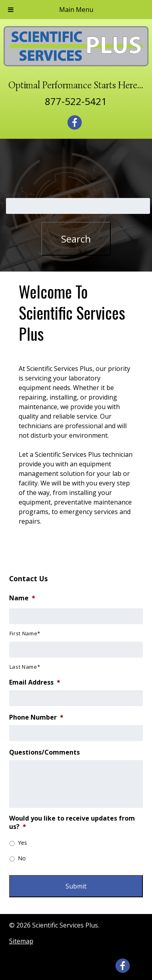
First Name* (25, 633)
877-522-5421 (76, 101)
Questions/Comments (44, 752)
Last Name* (25, 667)
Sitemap (21, 941)
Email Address (35, 682)
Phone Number (36, 717)
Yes (22, 843)
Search (76, 239)
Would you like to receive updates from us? (72, 823)
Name (22, 598)
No (22, 858)
